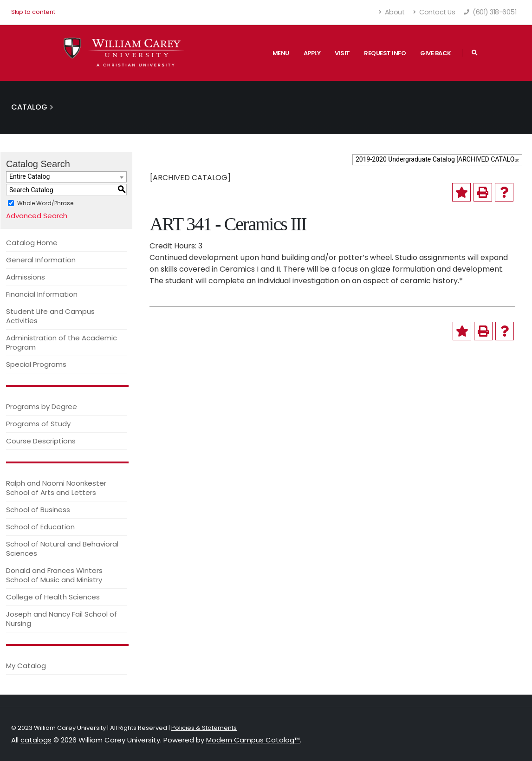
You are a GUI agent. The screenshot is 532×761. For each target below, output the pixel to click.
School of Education (40, 527)
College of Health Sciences (53, 597)
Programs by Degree (42, 407)
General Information (41, 260)
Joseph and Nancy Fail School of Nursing (62, 619)
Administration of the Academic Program (62, 342)
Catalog (29, 107)
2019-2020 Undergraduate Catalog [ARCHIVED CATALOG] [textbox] (438, 159)
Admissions (26, 277)
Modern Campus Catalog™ (253, 740)
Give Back (436, 53)
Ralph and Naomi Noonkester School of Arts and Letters (56, 488)
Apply (312, 53)
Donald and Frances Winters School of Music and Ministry (54, 575)
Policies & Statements (204, 728)
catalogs (36, 740)
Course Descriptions (41, 441)
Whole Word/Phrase (45, 203)
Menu (281, 53)
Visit (342, 53)
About (392, 12)
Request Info (385, 53)
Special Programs (36, 364)
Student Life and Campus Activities (50, 316)
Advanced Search (37, 216)
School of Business (38, 510)
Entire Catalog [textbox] (29, 176)
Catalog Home (32, 243)
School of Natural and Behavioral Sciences (62, 549)
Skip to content (33, 12)
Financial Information (42, 294)
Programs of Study (38, 424)
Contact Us (434, 12)
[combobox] (437, 160)
